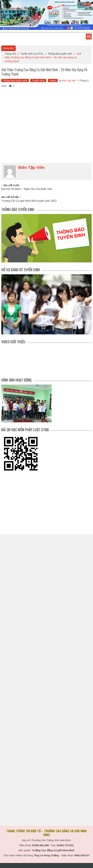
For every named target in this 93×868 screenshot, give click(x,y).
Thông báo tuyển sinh (60, 54)
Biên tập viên (69, 81)
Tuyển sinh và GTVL (32, 54)
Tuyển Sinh (38, 80)
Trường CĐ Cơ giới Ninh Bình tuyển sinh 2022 (29, 201)
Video (53, 80)
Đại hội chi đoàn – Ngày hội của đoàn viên (27, 189)
